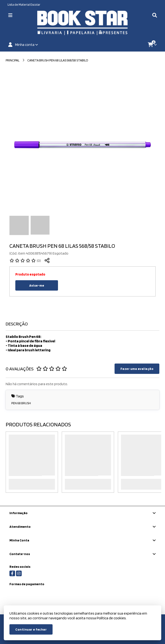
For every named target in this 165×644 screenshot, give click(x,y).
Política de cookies (111, 618)
